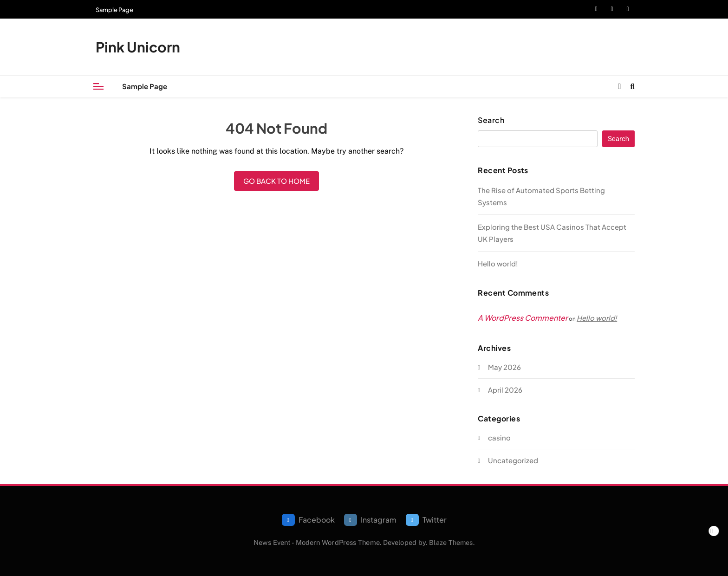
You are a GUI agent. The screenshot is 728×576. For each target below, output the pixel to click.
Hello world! (498, 263)
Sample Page (114, 10)
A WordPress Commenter (523, 318)
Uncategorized (513, 460)
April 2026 (505, 390)
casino (499, 437)
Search (491, 120)
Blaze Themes (451, 542)
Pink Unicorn (138, 47)
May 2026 (504, 367)
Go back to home (276, 181)
